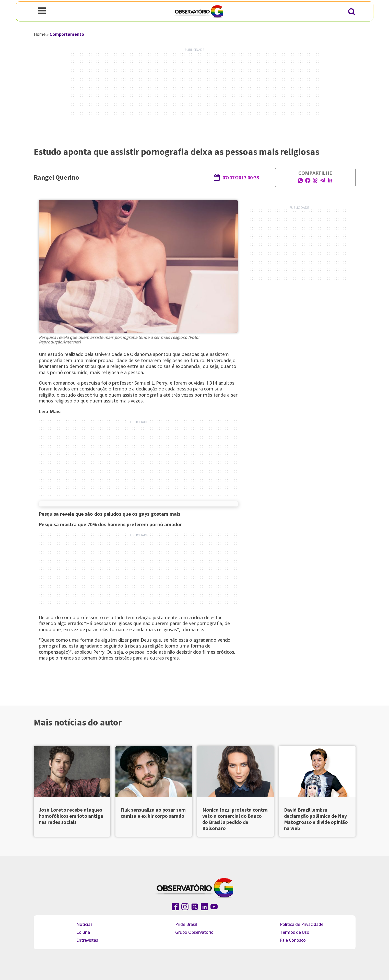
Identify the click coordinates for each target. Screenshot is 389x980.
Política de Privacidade (302, 924)
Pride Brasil (186, 924)
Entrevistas (87, 940)
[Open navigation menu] (42, 11)
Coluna (83, 932)
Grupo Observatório (194, 932)
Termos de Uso (295, 932)
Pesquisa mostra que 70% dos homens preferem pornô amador (110, 524)
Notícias (84, 924)
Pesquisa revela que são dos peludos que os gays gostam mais (110, 514)
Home (40, 34)
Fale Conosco (293, 940)
